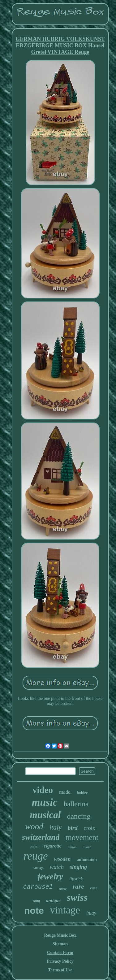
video (43, 790)
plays (34, 846)
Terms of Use (60, 970)
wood (34, 826)
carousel (38, 887)
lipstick (76, 879)
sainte (63, 889)
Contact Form (60, 953)
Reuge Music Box (60, 935)
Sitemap (60, 944)
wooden (62, 859)
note (34, 911)
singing (78, 867)
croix (90, 828)
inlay (91, 913)
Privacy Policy (60, 961)
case (94, 888)
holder (82, 793)
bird (73, 828)
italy (56, 827)
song (36, 901)
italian (72, 847)
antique (53, 900)
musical (45, 815)
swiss (77, 897)
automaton (87, 860)
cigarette (53, 846)
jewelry (50, 876)
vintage (65, 910)
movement (82, 837)
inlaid (87, 847)
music (45, 802)
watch (57, 867)
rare (78, 887)
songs (39, 868)
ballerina (76, 804)
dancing (79, 816)
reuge (36, 856)
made (65, 792)
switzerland (41, 837)
